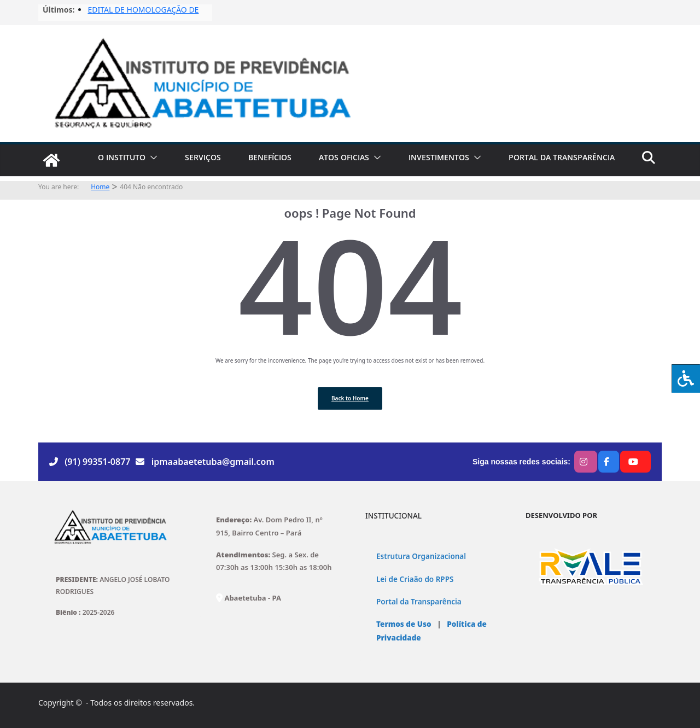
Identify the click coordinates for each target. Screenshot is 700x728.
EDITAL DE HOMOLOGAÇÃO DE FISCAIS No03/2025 (143, 15)
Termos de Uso (404, 624)
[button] (151, 158)
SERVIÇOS (203, 157)
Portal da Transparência (419, 602)
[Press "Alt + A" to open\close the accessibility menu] (686, 378)
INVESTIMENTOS (439, 157)
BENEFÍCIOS (270, 157)
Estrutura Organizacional (421, 556)
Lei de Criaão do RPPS (415, 579)
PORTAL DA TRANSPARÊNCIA (562, 157)
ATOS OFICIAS (344, 157)
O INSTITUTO (122, 157)
